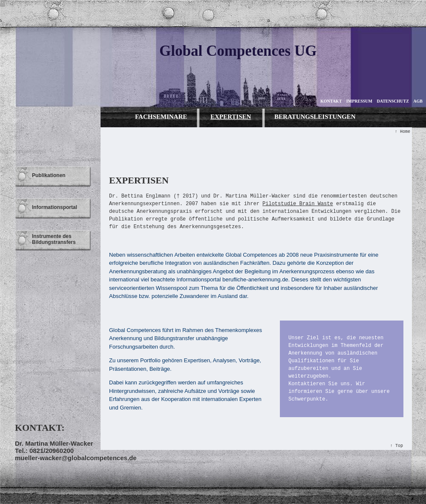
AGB (418, 101)
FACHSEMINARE (161, 117)
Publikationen (49, 175)
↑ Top (397, 446)
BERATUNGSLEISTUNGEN (315, 117)
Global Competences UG (238, 51)
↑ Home (403, 132)
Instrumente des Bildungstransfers (54, 239)
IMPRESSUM (359, 101)
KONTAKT (331, 101)
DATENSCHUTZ (393, 101)
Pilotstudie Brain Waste (298, 204)
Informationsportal (55, 207)
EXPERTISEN (231, 117)
